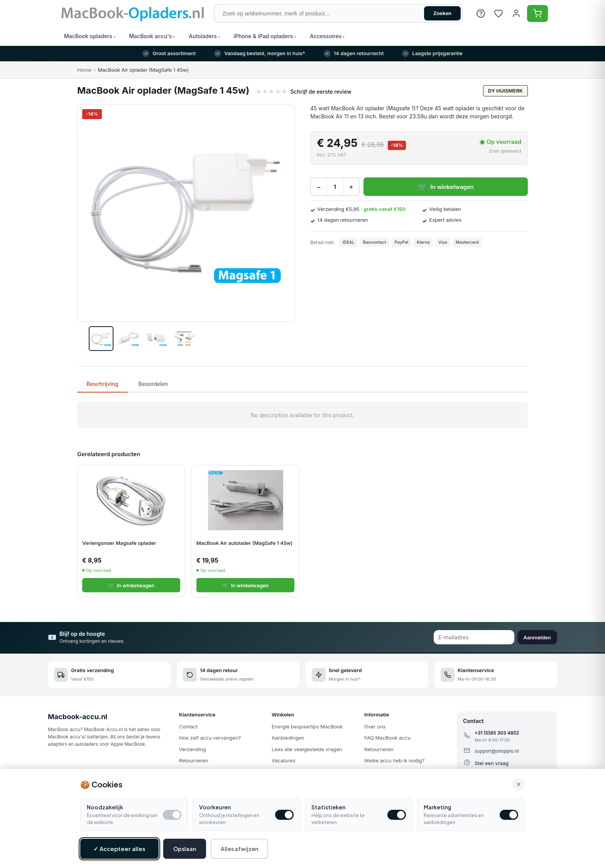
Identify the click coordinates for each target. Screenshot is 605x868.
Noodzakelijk (105, 807)
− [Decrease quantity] (319, 187)
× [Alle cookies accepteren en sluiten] (519, 784)
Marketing (438, 807)
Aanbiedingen (288, 738)
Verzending (193, 749)
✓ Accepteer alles (119, 849)
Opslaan (185, 849)
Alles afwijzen (239, 849)
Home (84, 70)
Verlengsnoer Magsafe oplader (119, 543)
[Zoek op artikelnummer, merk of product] (338, 13)
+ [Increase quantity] (351, 187)
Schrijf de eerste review (321, 92)
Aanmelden (537, 637)
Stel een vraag (492, 763)
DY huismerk (505, 91)
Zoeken (442, 13)
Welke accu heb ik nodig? (394, 760)
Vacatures (284, 760)
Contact (188, 726)
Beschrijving (102, 384)
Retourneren (194, 760)
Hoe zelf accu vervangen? (210, 738)
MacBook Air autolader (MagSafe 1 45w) (244, 543)
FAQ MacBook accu (387, 738)
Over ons (375, 726)
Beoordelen (153, 384)
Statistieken (328, 807)
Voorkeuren (215, 807)
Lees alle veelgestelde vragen (307, 749)
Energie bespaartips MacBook (307, 726)
